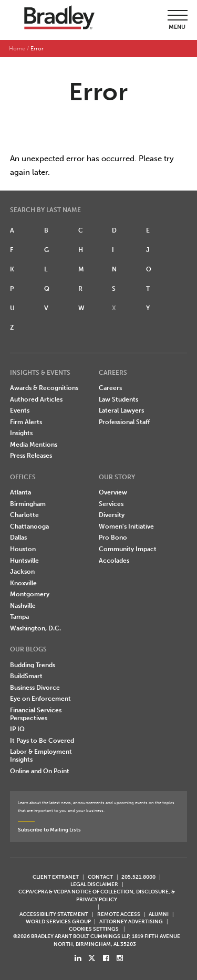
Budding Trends (33, 665)
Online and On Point (40, 771)
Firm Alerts (26, 422)
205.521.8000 (138, 877)
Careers (110, 388)
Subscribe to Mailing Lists (49, 830)
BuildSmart (26, 676)
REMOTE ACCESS (119, 914)
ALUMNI (159, 914)
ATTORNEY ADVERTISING (131, 921)
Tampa (19, 617)
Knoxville (23, 583)
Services (111, 504)
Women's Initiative (126, 526)
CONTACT (100, 877)
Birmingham (28, 504)
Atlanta (20, 492)
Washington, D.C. (35, 628)
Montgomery (30, 594)
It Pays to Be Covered (42, 741)
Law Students (118, 399)
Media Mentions (34, 445)
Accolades (114, 561)
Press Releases (31, 456)
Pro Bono (113, 538)
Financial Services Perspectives (36, 714)
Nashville (23, 606)
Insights (21, 433)
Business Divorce (35, 688)
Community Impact (128, 549)
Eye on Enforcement (40, 699)
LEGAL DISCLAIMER (94, 884)
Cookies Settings (94, 929)
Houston (23, 549)
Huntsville (24, 561)
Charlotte (24, 515)
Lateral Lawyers (121, 410)
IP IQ (17, 729)
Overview (113, 492)
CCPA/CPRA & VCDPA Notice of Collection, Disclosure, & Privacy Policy (97, 895)
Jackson (22, 572)
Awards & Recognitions (44, 388)
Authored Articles (36, 399)
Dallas (18, 538)
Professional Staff (124, 422)
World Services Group (58, 921)
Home (17, 49)
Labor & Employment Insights (41, 756)
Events (20, 410)
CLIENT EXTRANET (56, 877)
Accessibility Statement (54, 914)
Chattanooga (29, 526)
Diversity (112, 515)
